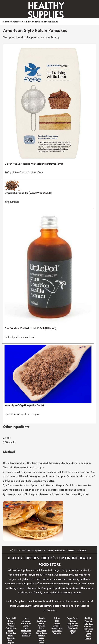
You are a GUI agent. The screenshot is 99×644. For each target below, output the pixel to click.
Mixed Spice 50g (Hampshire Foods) (24, 405)
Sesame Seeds (42, 637)
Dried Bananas (11, 637)
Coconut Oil (73, 626)
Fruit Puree (88, 629)
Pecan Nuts (26, 631)
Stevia (73, 631)
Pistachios (26, 633)
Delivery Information (56, 550)
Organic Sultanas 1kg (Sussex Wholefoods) (28, 193)
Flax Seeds (41, 631)
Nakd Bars (88, 624)
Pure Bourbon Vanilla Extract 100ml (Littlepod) (30, 328)
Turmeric (57, 633)
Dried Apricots (11, 622)
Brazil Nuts (26, 623)
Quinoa (73, 621)
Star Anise (57, 631)
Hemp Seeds (42, 633)
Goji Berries (11, 628)
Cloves (57, 623)
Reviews (71, 550)
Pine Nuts (26, 635)
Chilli (57, 621)
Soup (88, 636)
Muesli (88, 638)
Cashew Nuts (26, 627)
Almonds (26, 621)
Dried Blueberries (11, 632)
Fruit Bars (88, 626)
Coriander (57, 626)
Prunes (11, 626)
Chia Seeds (73, 628)
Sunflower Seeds (41, 622)
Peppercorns (57, 628)
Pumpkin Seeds (41, 627)
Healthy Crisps (88, 632)
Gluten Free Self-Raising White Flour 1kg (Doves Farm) (34, 164)
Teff (73, 633)
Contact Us (82, 550)
